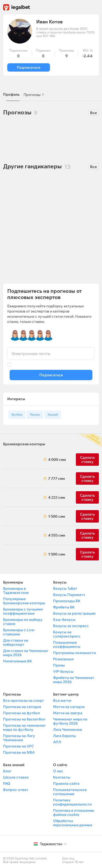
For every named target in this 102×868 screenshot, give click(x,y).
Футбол (17, 415)
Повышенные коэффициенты (67, 644)
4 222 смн (56, 497)
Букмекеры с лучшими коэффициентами (23, 611)
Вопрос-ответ (16, 790)
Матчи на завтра (68, 713)
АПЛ (57, 742)
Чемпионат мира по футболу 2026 (70, 721)
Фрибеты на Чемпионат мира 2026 (74, 680)
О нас (58, 771)
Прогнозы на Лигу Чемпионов (19, 738)
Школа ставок (16, 777)
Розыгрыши (63, 659)
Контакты (62, 777)
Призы (59, 665)
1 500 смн (56, 516)
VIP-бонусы (63, 671)
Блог (7, 771)
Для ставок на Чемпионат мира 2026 (26, 653)
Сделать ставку (87, 497)
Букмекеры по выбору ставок (23, 622)
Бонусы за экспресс (71, 626)
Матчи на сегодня (69, 707)
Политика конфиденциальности (72, 802)
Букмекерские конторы (24, 444)
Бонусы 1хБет (65, 588)
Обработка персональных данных (73, 823)
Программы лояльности (74, 653)
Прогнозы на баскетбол (24, 719)
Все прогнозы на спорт (24, 700)
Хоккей (53, 415)
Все (93, 113)
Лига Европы (64, 736)
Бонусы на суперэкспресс (67, 634)
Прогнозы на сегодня (22, 707)
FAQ (7, 783)
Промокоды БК (67, 601)
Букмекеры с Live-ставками (19, 632)
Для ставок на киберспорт (16, 642)
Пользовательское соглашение (70, 792)
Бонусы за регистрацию (74, 613)
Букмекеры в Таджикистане (16, 591)
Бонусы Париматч (69, 595)
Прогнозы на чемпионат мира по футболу (24, 727)
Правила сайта (66, 783)
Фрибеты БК (64, 607)
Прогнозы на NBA (19, 752)
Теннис (35, 415)
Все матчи (62, 700)
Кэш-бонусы (64, 620)
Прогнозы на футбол (21, 713)
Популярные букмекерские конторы (24, 601)
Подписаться (29, 67)
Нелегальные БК (18, 661)
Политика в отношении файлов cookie (74, 813)
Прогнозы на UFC (19, 746)
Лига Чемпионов (68, 730)
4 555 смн (56, 535)
